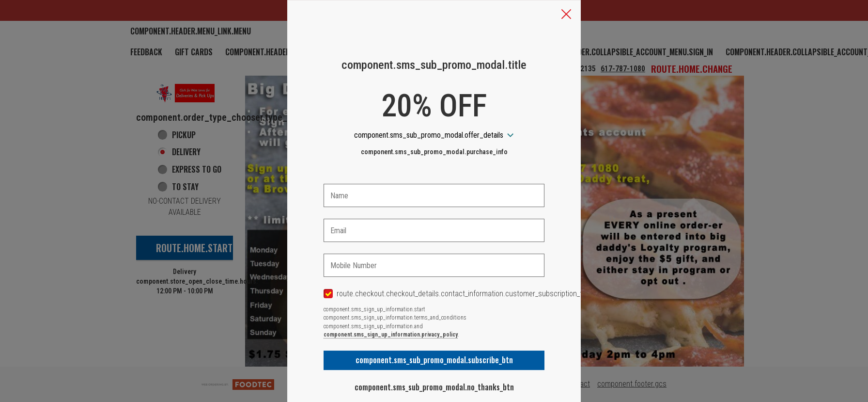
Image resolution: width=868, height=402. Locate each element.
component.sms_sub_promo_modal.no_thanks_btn (434, 387)
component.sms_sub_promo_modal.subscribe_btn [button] (434, 360)
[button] (566, 15)
